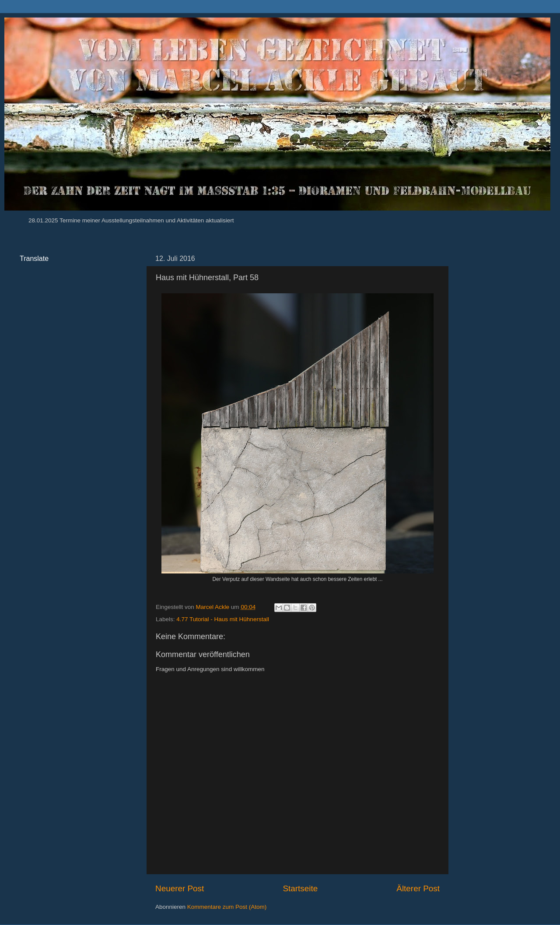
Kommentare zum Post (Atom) (227, 907)
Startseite (300, 888)
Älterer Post (418, 888)
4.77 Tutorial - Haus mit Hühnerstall (223, 619)
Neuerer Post (180, 888)
